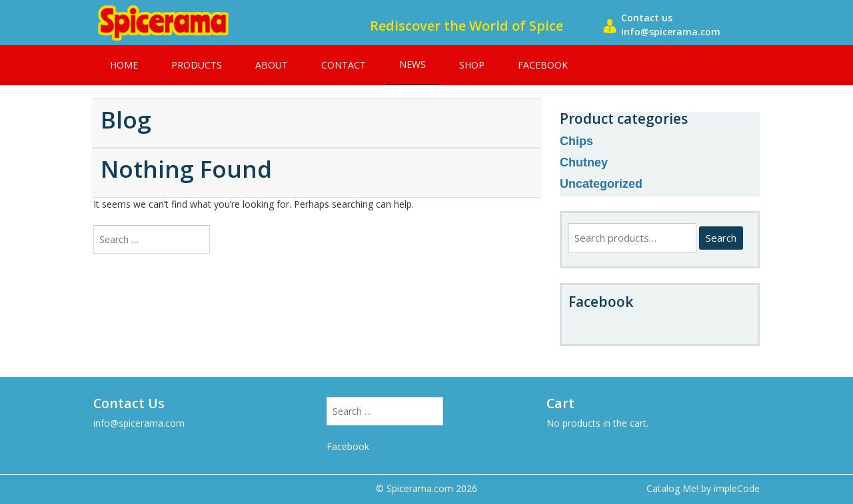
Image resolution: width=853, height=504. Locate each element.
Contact (344, 65)
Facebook (543, 65)
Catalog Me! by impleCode (703, 488)
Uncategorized (601, 184)
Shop (472, 65)
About (272, 65)
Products (197, 65)
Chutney (584, 162)
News (413, 64)
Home (124, 65)
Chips (576, 141)
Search (721, 238)
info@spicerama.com (139, 423)
